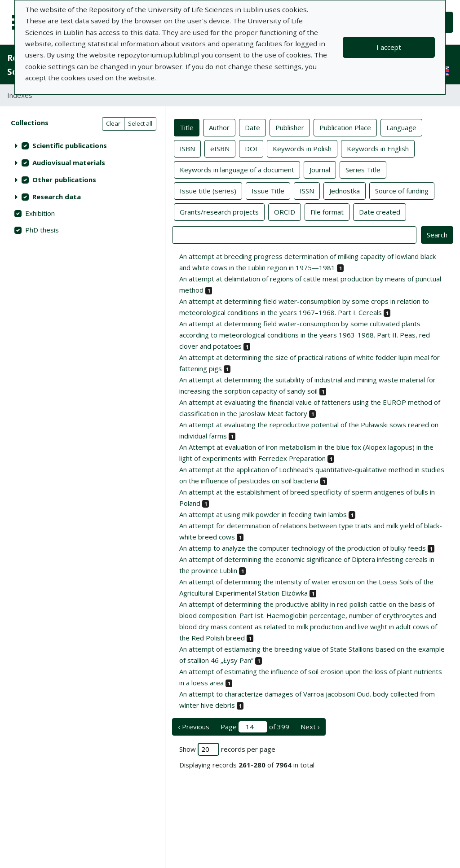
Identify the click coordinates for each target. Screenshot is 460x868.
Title (187, 127)
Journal (320, 169)
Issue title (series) (208, 190)
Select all (140, 123)
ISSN (307, 190)
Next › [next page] (310, 727)
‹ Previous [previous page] (194, 727)
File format (327, 211)
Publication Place (345, 127)
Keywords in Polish (302, 148)
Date (252, 127)
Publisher (290, 127)
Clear (113, 123)
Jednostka (345, 190)
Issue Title (268, 190)
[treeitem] (82, 145)
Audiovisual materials (69, 162)
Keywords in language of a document (237, 169)
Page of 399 (255, 727)
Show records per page (227, 749)
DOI (251, 148)
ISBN (187, 148)
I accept (389, 47)
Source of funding (402, 190)
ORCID (285, 211)
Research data (57, 197)
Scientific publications (70, 145)
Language (401, 127)
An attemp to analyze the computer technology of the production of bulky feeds (303, 548)
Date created (380, 211)
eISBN (220, 148)
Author (219, 127)
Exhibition (40, 213)
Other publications (64, 180)
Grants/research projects (219, 211)
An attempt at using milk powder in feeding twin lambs (263, 514)
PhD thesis (42, 230)
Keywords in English (378, 148)
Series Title (363, 169)
